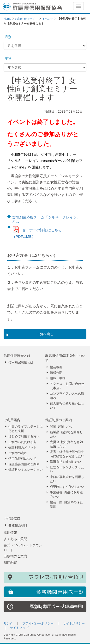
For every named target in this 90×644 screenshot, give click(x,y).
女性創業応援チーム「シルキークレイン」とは (46, 219)
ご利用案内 (12, 420)
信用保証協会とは (17, 356)
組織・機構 (58, 378)
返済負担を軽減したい (66, 462)
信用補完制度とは (21, 362)
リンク (8, 624)
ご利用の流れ (18, 453)
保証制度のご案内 (59, 420)
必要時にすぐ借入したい (67, 487)
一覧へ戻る (45, 334)
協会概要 (56, 367)
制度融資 (10, 562)
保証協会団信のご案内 (24, 464)
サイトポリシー (74, 624)
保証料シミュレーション (26, 470)
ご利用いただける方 (22, 442)
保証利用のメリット (22, 448)
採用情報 (10, 533)
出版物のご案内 (15, 556)
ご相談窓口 (12, 519)
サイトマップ (19, 628)
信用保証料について (22, 459)
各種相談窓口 (18, 525)
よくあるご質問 (15, 539)
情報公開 (56, 373)
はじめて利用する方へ (24, 437)
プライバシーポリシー (38, 624)
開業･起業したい (62, 427)
